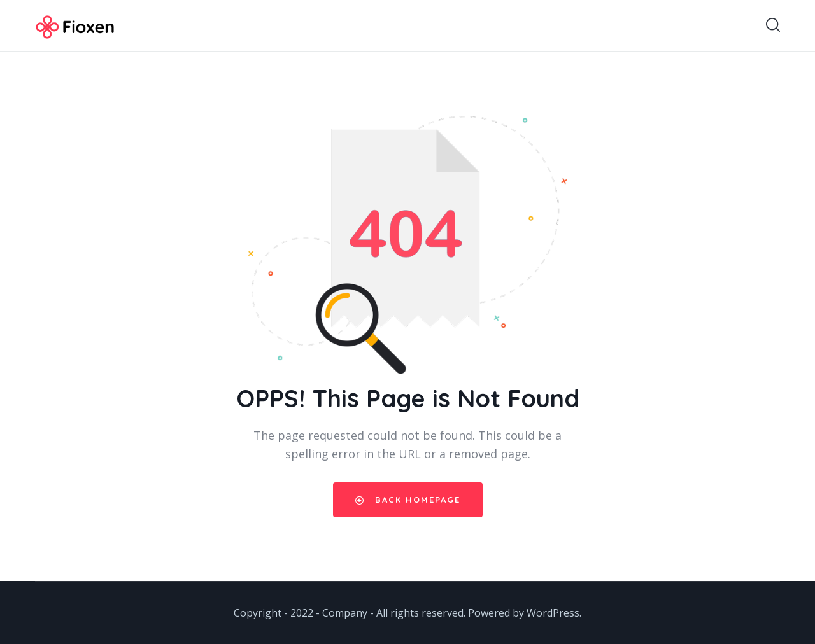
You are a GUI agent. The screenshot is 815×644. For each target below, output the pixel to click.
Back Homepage (408, 500)
